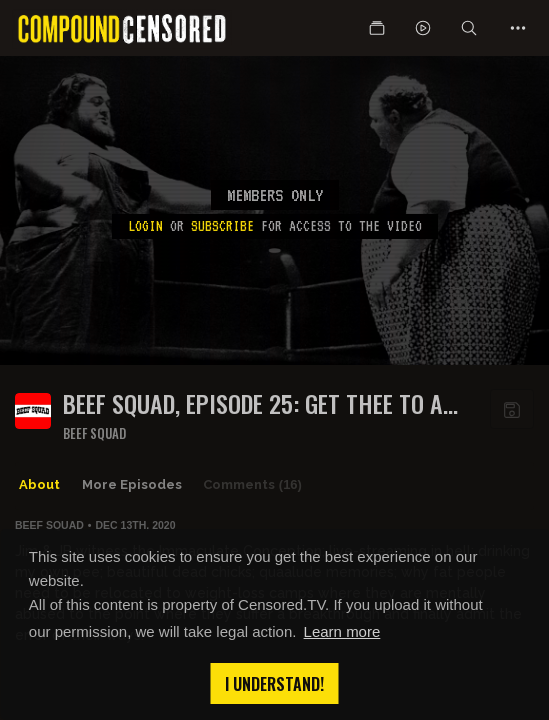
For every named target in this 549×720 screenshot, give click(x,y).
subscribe (222, 226)
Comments (252, 485)
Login (145, 226)
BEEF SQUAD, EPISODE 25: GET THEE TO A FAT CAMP (253, 403)
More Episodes (132, 484)
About (39, 484)
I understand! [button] (274, 684)
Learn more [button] (342, 631)
